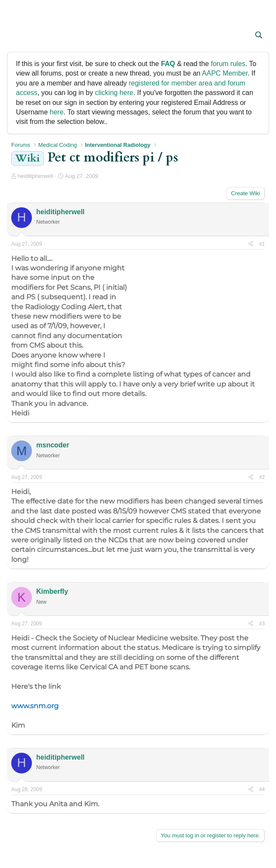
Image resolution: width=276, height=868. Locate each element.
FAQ (168, 64)
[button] (19, 36)
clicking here (114, 93)
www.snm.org (35, 706)
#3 (262, 624)
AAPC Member (225, 73)
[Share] (251, 244)
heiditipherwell (35, 176)
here (56, 112)
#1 (262, 244)
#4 (262, 789)
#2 (262, 477)
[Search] (259, 35)
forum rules (228, 64)
